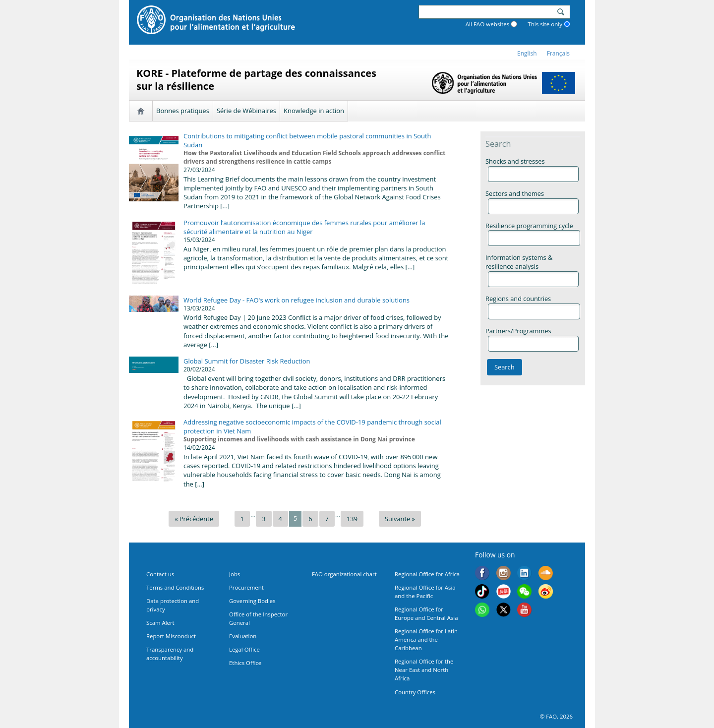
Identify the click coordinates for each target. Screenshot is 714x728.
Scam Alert (160, 623)
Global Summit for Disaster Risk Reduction (247, 361)
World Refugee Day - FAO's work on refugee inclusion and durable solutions (297, 300)
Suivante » (400, 519)
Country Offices (415, 692)
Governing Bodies (252, 601)
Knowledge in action (314, 111)
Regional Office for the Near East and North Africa (424, 670)
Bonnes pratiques (183, 111)
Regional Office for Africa (427, 574)
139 (352, 519)
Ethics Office (245, 663)
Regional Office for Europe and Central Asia (426, 613)
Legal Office (244, 649)
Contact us (160, 574)
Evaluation (243, 636)
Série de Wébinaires (246, 111)
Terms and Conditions (175, 587)
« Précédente (194, 519)
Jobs (235, 574)
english (527, 53)
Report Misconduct (171, 636)
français (558, 53)
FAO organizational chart (344, 574)
